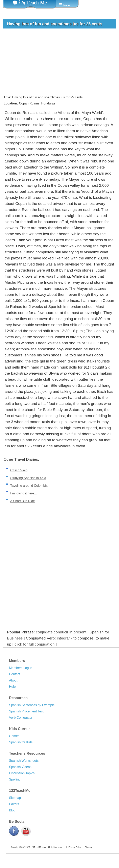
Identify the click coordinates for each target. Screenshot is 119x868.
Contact (15, 674)
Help (12, 687)
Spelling (15, 779)
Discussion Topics (22, 773)
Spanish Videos (20, 767)
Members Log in (21, 668)
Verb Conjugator (21, 718)
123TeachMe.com (38, 847)
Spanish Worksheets (24, 761)
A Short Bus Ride (23, 501)
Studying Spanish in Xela (28, 478)
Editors (14, 804)
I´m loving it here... (24, 493)
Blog (12, 810)
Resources (18, 698)
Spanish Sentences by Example (32, 705)
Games (14, 736)
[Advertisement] (58, 62)
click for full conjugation (34, 644)
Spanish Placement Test (26, 711)
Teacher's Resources (27, 753)
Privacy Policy (75, 847)
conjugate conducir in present (61, 632)
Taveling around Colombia (29, 486)
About (13, 680)
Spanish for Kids (21, 742)
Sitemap (15, 798)
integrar (63, 638)
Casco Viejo (19, 470)
